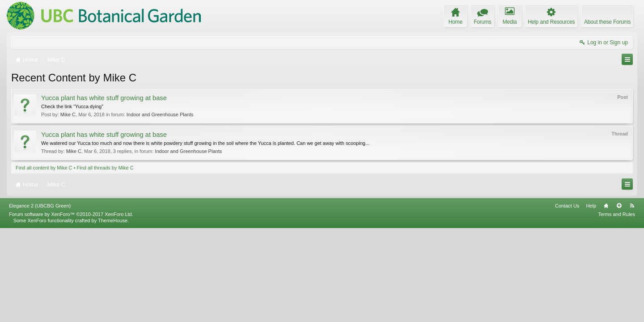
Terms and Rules (616, 308)
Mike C (68, 114)
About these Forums (607, 22)
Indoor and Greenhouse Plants (160, 114)
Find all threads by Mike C (105, 168)
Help (591, 299)
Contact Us (567, 299)
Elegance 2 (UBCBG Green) (40, 299)
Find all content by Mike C (44, 168)
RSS (632, 299)
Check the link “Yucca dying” (72, 106)
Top (619, 299)
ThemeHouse (113, 314)
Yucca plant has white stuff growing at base (104, 98)
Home (606, 299)
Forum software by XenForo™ (71, 308)
